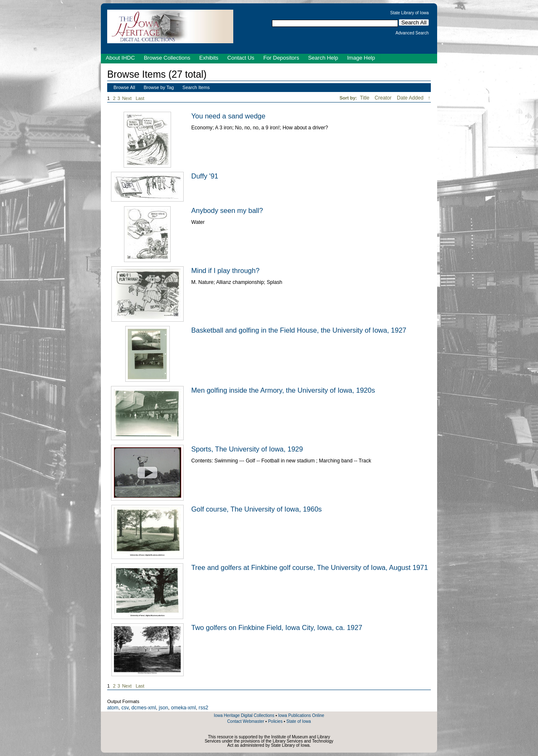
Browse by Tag (159, 87)
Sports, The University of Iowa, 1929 (247, 449)
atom (113, 708)
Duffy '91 (205, 176)
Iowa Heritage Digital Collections (244, 715)
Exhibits (209, 58)
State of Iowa (298, 721)
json (164, 708)
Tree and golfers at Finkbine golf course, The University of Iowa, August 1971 (310, 567)
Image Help (361, 58)
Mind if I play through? (225, 270)
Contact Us (241, 58)
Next (128, 98)
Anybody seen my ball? (227, 210)
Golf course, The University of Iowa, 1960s (257, 509)
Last (140, 98)
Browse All (124, 87)
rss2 (204, 708)
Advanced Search (412, 33)
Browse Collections (167, 58)
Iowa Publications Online (301, 715)
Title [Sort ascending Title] (365, 98)
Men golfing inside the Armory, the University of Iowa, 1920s (283, 390)
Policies (275, 721)
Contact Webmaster (245, 721)
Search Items (196, 87)
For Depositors (281, 58)
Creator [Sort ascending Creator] (384, 98)
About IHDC (120, 58)
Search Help (323, 58)
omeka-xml (183, 708)
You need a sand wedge (228, 116)
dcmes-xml (144, 708)
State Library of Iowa (409, 13)
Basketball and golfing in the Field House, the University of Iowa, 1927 (299, 330)
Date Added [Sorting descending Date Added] (411, 98)
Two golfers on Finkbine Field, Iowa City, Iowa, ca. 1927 (277, 627)
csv (125, 708)
